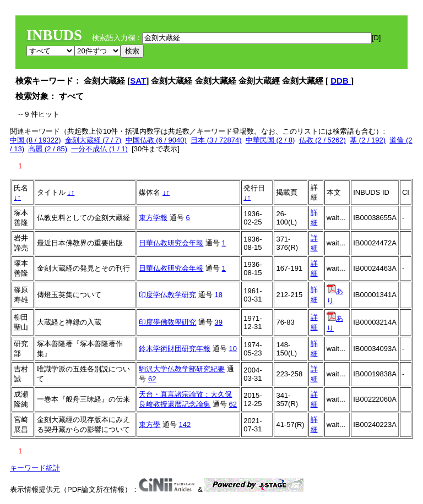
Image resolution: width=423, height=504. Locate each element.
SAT (138, 81)
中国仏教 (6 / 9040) (156, 140)
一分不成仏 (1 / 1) (99, 149)
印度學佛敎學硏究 (167, 322)
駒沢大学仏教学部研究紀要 (182, 369)
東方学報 (153, 218)
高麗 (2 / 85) (48, 149)
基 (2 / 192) (368, 140)
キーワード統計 (35, 468)
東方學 (150, 424)
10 (233, 349)
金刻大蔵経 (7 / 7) (93, 140)
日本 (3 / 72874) (216, 140)
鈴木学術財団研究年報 (175, 349)
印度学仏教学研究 (167, 295)
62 (152, 379)
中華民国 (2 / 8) (270, 140)
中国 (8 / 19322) (36, 140)
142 (185, 424)
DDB (341, 81)
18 (219, 295)
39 (219, 322)
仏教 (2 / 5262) (322, 140)
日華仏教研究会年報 (171, 243)
